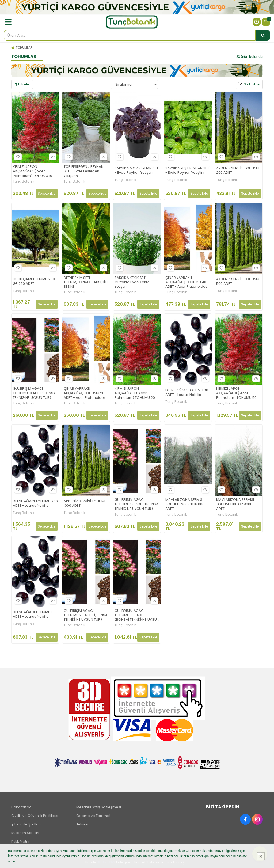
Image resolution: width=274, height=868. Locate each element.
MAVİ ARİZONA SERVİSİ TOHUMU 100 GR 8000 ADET (235, 504)
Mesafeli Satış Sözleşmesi (99, 807)
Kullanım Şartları (25, 833)
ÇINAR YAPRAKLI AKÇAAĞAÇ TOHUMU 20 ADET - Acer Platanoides (85, 393)
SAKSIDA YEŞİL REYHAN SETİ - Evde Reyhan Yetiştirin (188, 171)
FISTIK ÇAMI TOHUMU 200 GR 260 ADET (34, 282)
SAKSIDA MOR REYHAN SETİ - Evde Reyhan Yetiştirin (137, 171)
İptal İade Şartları (26, 824)
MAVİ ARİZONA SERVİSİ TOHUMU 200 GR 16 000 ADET (185, 504)
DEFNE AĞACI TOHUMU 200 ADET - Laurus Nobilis (35, 504)
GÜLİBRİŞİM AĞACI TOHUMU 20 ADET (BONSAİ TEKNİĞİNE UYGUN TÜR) (86, 615)
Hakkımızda (21, 807)
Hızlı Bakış (52, 157)
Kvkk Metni (20, 841)
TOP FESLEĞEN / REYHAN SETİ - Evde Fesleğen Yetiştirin (84, 171)
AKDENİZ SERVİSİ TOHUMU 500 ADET (238, 282)
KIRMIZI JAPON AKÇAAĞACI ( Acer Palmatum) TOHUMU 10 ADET (33, 171)
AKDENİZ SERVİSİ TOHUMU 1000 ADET (85, 504)
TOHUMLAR (24, 48)
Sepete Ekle (47, 193)
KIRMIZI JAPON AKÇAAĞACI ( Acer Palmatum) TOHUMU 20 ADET (135, 393)
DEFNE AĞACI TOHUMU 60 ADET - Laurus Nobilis (34, 615)
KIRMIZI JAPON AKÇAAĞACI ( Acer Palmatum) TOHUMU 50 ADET (236, 393)
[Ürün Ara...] (263, 35)
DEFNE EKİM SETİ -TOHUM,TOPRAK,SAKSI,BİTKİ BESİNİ (86, 283)
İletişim (82, 824)
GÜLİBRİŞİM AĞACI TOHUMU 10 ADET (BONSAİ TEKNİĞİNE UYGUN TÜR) (35, 393)
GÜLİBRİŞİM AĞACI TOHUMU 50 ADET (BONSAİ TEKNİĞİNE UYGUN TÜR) (137, 504)
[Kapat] (261, 856)
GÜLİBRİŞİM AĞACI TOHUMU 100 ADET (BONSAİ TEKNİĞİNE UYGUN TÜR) (137, 615)
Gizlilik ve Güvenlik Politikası (35, 816)
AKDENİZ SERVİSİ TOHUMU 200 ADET (238, 171)
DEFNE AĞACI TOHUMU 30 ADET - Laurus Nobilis (187, 393)
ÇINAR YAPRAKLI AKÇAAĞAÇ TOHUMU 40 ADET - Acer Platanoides (186, 283)
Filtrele (22, 84)
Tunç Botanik (24, 181)
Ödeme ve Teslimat (93, 816)
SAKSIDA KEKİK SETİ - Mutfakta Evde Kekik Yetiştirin (132, 283)
